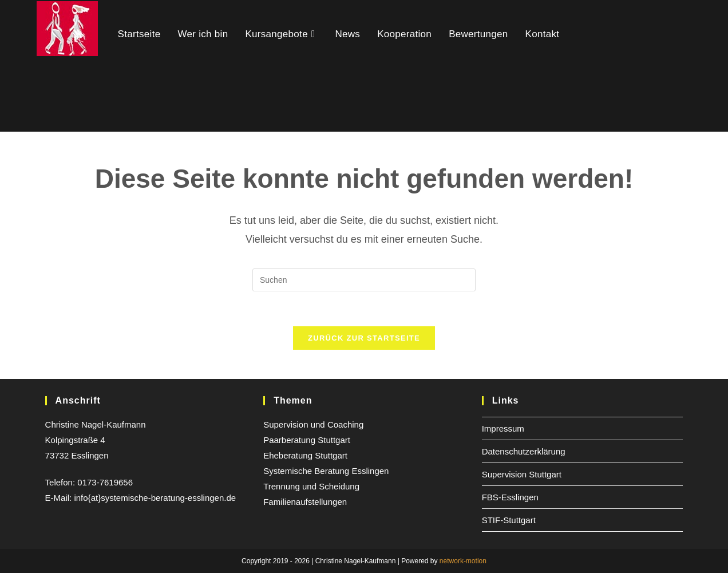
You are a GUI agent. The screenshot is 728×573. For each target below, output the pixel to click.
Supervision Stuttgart (522, 474)
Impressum (503, 428)
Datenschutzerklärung (524, 451)
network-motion (463, 561)
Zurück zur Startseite (364, 338)
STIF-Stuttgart (509, 520)
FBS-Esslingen (510, 497)
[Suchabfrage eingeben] (364, 280)
